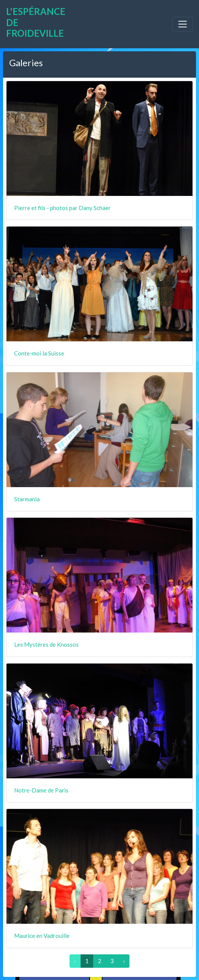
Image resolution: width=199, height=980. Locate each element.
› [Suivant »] (124, 961)
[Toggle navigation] (183, 24)
